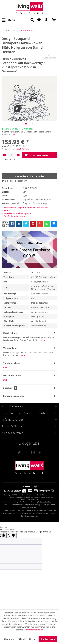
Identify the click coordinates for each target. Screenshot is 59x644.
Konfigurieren (48, 639)
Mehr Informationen (33, 630)
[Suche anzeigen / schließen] (32, 20)
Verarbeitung (10, 348)
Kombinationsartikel (14, 396)
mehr (42, 340)
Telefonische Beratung (13, 216)
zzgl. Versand (23, 149)
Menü (8, 20)
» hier (14, 135)
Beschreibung (10, 333)
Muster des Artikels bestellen (30, 176)
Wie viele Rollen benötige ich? (17, 213)
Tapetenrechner (12, 363)
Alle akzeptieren (27, 639)
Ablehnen (9, 639)
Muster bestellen (12, 375)
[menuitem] (8, 20)
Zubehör (10, 388)
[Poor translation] (11, 536)
